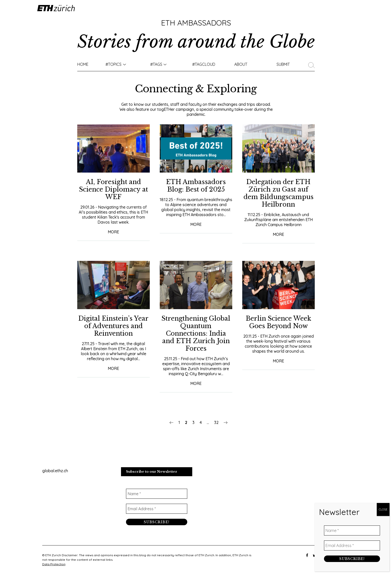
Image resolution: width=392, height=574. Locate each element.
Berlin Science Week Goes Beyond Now (278, 322)
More (113, 232)
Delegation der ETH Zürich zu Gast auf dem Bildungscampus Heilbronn (278, 193)
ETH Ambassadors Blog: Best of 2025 (196, 186)
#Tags (156, 64)
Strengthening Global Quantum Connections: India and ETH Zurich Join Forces (196, 334)
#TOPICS (113, 64)
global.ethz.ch (55, 471)
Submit (283, 64)
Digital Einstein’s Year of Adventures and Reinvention (113, 326)
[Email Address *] (157, 509)
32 (216, 422)
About (241, 64)
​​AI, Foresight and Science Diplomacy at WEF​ (113, 189)
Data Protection (54, 564)
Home (83, 64)
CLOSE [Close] (383, 115)
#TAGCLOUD (204, 64)
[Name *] (157, 494)
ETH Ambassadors (196, 23)
